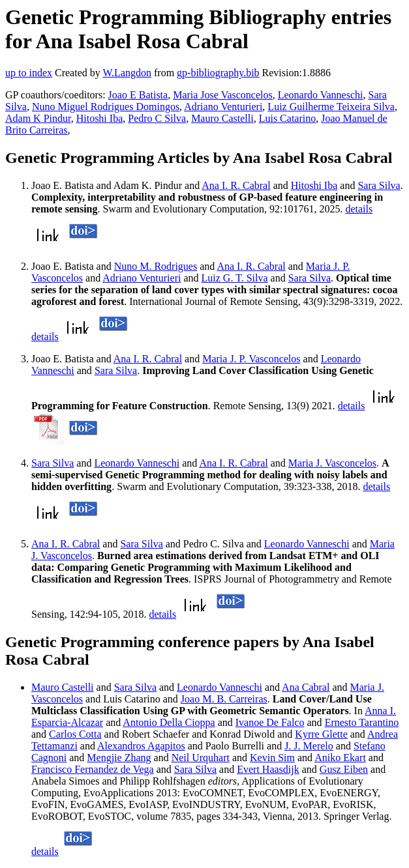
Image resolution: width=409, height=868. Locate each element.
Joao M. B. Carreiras (224, 699)
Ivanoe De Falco (270, 722)
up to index (29, 73)
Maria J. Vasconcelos (332, 463)
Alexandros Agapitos (141, 746)
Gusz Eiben (344, 769)
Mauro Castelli (222, 118)
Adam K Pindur (38, 118)
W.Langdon (127, 73)
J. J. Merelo (309, 746)
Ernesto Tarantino (362, 722)
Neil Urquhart (201, 758)
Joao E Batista (138, 95)
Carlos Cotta (75, 734)
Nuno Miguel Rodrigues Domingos (106, 107)
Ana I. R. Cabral (236, 185)
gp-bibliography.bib (218, 73)
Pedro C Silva (157, 118)
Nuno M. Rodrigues (156, 266)
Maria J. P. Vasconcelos (251, 359)
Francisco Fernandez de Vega (93, 769)
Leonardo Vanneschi (321, 95)
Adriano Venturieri (223, 107)
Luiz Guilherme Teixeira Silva (331, 107)
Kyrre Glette (321, 734)
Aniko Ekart (340, 758)
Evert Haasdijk (268, 769)
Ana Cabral (306, 687)
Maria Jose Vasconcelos (223, 95)
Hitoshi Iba (100, 118)
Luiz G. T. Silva (235, 278)
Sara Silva (379, 185)
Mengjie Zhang (119, 758)
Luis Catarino (288, 118)
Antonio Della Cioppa (169, 722)
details (359, 209)
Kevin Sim (272, 758)
